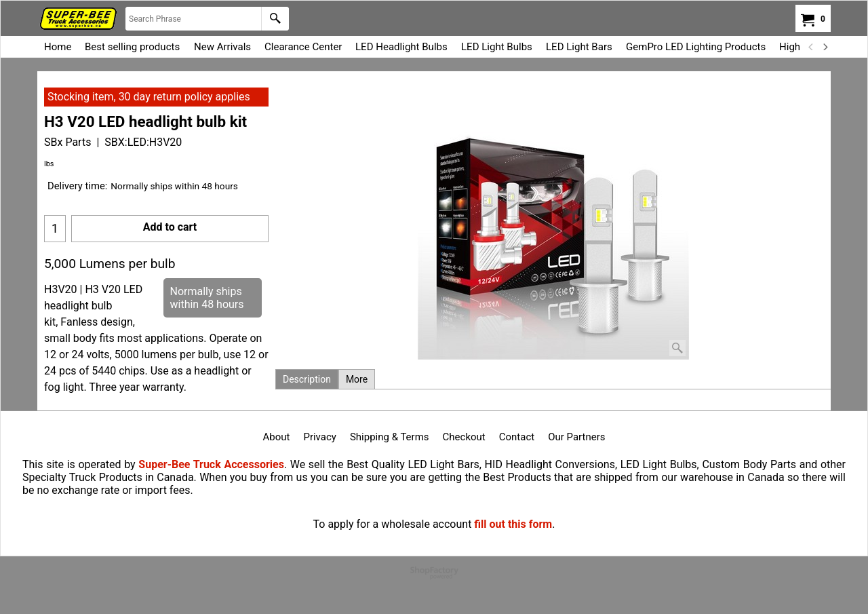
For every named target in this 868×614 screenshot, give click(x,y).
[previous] (811, 47)
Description (307, 379)
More (357, 379)
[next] (825, 47)
